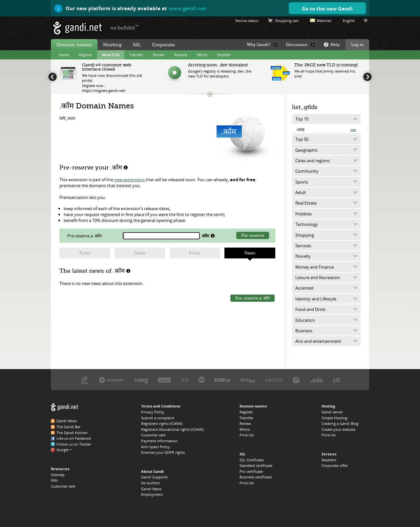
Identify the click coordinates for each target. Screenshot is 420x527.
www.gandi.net (188, 8)
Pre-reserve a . (85, 236)
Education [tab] (305, 320)
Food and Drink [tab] (310, 309)
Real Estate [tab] (306, 203)
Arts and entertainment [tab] (318, 341)
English (349, 21)
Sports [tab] (302, 182)
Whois (202, 55)
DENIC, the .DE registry (296, 380)
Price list (247, 435)
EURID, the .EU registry (222, 380)
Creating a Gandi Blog (340, 423)
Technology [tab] (307, 224)
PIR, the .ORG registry (141, 380)
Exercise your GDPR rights (163, 452)
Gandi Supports (154, 477)
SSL (137, 45)
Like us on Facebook (74, 438)
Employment (152, 494)
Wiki (54, 480)
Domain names (74, 45)
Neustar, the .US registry (336, 380)
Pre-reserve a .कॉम (252, 298)
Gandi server (332, 412)
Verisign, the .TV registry (185, 380)
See (353, 130)
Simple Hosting (334, 418)
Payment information (159, 441)
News (250, 253)
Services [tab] (303, 246)
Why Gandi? (259, 45)
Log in (357, 45)
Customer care (63, 486)
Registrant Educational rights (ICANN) (172, 429)
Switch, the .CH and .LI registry (274, 380)
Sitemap (58, 475)
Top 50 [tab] (302, 139)
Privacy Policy (153, 412)
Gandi (78, 28)
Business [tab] (304, 331)
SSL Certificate (252, 460)
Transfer (136, 55)
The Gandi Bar (68, 427)
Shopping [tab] (305, 235)
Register (85, 55)
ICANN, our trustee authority (84, 380)
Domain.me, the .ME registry (202, 380)
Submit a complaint (158, 418)
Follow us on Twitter (74, 444)
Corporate (163, 45)
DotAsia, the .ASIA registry (316, 380)
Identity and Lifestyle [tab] (316, 299)
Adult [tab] (301, 192)
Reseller (224, 55)
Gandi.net (65, 407)
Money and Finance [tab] (315, 267)
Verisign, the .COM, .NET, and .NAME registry (112, 380)
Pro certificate (251, 471)
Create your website (338, 429)
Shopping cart (287, 21)
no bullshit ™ (125, 27)
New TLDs (111, 55)
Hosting (112, 45)
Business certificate (256, 477)
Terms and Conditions (161, 406)
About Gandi (152, 471)
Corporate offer (335, 465)
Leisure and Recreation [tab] (318, 277)
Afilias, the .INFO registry (164, 380)
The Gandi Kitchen (72, 433)
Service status (247, 21)
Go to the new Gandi (327, 9)
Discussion (297, 45)
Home (64, 55)
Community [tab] (307, 171)
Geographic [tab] (306, 150)
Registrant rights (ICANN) (162, 423)
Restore (181, 55)
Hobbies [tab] (304, 214)
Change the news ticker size (210, 94)
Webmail (324, 21)
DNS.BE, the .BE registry (248, 380)
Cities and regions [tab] (313, 161)
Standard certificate (256, 465)
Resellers (329, 460)
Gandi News (67, 421)
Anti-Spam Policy (156, 447)
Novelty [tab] (303, 256)
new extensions (129, 180)
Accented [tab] (304, 288)
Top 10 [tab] (302, 119)
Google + (64, 450)
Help (335, 45)
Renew (159, 55)
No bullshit (150, 483)
